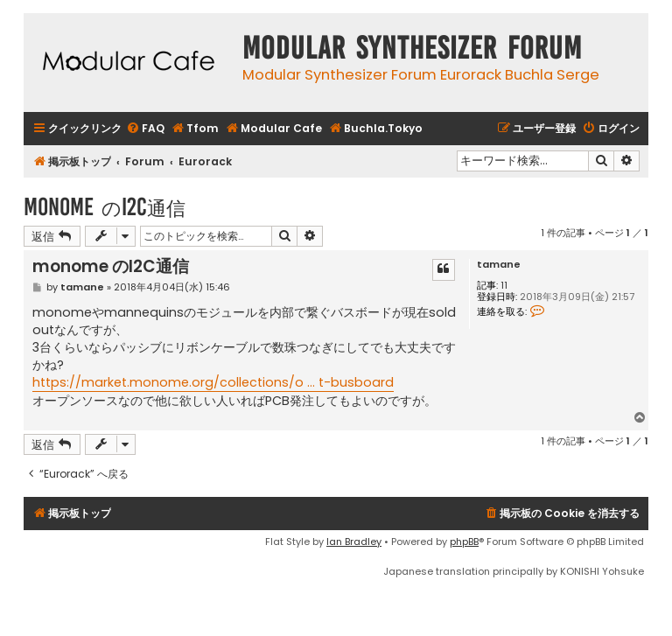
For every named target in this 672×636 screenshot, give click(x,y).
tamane (499, 265)
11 (504, 286)
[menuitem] (145, 129)
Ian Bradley (354, 542)
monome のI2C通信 (105, 207)
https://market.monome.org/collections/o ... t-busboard (213, 382)
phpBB (464, 542)
